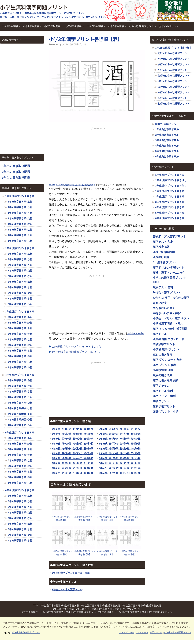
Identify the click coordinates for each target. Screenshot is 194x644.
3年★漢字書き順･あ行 (20, 317)
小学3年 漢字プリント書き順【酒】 (85, 39)
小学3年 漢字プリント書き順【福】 (62, 553)
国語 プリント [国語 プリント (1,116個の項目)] (162, 412)
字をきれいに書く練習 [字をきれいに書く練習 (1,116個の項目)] (167, 313)
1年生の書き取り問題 (16, 166)
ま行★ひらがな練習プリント (174, 87)
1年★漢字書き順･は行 (20, 230)
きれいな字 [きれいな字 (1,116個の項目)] (160, 303)
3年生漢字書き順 (90, 606)
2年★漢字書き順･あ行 (20, 254)
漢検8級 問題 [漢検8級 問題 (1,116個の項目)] (161, 257)
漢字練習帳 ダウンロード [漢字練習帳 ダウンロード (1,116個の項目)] (169, 339)
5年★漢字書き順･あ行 (20, 438)
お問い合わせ (156, 632)
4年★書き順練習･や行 (20, 419)
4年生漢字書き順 (111, 606)
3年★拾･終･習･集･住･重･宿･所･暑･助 (72, 449)
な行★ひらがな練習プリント (174, 76)
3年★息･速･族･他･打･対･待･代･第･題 (120, 453)
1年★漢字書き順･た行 (20, 218)
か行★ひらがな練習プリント (174, 59)
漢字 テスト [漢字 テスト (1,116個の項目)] (182, 319)
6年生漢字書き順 (152, 606)
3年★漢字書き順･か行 (20, 323)
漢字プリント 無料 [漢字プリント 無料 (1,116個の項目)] (164, 396)
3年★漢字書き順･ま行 (20, 351)
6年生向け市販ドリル (167, 156)
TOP (36, 606)
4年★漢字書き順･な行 (20, 403)
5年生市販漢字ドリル (135, 612)
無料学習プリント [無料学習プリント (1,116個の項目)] (164, 406)
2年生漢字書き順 (70, 606)
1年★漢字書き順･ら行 (20, 241)
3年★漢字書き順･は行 (20, 345)
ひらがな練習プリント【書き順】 (174, 48)
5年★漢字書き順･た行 (20, 455)
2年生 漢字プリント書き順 (20, 248)
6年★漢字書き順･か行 (20, 501)
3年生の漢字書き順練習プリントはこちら (76, 352)
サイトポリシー (127, 632)
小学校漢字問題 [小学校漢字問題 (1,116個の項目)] (163, 324)
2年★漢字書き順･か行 (20, 259)
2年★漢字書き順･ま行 (20, 287)
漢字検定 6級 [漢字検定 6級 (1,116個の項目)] (161, 247)
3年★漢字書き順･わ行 (20, 367)
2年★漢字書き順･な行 (20, 276)
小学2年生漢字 (31, 27)
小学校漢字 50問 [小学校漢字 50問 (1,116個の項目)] (163, 370)
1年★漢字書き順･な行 (20, 224)
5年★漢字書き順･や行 (20, 477)
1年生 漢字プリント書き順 (20, 196)
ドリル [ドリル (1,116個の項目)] (179, 324)
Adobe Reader (136, 333)
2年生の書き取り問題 (16, 172)
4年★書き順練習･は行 (20, 408)
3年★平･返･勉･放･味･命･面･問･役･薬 (120, 468)
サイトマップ (142, 632)
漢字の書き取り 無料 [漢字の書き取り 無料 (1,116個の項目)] (166, 381)
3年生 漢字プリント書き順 (20, 312)
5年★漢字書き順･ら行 (20, 483)
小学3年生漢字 (53, 27)
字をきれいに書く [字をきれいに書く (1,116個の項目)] (164, 308)
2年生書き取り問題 (86, 609)
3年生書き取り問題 (109, 609)
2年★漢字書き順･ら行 (20, 298)
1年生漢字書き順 (49, 606)
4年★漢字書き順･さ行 (20, 392)
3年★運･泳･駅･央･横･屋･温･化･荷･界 (120, 429)
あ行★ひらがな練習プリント (174, 53)
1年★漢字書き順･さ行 (20, 213)
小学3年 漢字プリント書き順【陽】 (130, 519)
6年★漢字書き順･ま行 (20, 529)
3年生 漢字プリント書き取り (171, 186)
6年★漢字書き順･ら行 (20, 540)
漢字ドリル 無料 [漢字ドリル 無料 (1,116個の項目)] (163, 391)
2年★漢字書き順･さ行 (20, 265)
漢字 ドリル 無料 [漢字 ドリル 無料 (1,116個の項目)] (163, 329)
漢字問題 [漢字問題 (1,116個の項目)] (182, 329)
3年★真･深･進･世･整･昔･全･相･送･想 (72, 453)
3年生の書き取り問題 (16, 178)
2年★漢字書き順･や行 (20, 293)
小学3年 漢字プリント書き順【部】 (62, 519)
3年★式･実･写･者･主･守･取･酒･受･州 (120, 444)
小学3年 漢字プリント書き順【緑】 (130, 553)
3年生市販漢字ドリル (84, 612)
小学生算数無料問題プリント (178, 632)
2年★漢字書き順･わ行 (20, 304)
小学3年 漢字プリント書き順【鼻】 (107, 553)
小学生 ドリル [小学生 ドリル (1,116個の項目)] (163, 319)
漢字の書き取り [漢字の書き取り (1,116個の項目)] (163, 375)
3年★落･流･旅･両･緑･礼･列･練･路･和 (120, 473)
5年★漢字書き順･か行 (20, 444)
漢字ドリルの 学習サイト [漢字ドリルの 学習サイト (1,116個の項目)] (169, 268)
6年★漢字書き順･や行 (20, 535)
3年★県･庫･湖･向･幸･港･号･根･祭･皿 (120, 439)
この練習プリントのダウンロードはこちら (76, 346)
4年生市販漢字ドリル (110, 612)
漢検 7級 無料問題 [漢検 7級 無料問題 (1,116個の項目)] (164, 252)
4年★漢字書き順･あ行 (20, 380)
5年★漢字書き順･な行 (20, 460)
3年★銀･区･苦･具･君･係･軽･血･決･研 (72, 439)
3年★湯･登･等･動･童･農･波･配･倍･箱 (72, 463)
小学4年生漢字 (74, 27)
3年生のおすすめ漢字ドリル (67, 589)
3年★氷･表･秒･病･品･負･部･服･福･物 (72, 468)
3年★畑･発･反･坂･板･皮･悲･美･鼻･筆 (120, 463)
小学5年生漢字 (95, 27)
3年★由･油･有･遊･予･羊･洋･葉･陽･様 (72, 473)
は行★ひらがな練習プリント (174, 81)
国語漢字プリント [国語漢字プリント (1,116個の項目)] (164, 344)
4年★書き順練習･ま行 (20, 414)
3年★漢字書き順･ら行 (20, 362)
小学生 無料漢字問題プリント (26, 632)
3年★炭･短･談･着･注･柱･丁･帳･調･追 (72, 458)
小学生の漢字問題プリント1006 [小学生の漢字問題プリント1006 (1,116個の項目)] (170, 280)
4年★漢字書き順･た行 (20, 397)
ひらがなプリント (131, 609)
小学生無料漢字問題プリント (34, 7)
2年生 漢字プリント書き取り (171, 180)
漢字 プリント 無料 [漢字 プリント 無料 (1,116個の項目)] (165, 365)
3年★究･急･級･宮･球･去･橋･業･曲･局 (120, 434)
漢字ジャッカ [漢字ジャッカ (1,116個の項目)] (161, 386)
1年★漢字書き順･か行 (20, 207)
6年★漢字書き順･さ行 (20, 507)
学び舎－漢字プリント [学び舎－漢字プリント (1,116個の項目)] (167, 293)
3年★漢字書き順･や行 (20, 356)
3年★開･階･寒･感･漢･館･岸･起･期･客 (72, 434)
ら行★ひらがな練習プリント (174, 98)
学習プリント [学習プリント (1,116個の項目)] (161, 401)
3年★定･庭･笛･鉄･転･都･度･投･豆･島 (120, 458)
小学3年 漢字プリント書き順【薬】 (85, 553)
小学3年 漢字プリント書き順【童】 (85, 519)
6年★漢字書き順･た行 (20, 513)
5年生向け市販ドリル (167, 151)
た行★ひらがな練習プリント (174, 70)
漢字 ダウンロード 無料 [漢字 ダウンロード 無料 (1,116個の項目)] (168, 360)
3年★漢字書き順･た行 (20, 334)
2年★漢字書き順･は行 (20, 282)
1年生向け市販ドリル (167, 129)
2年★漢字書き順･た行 (20, 271)
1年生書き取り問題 (63, 609)
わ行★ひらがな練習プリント (174, 104)
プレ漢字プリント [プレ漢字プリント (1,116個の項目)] (175, 236)
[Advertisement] (97, 155)
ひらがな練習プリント (142, 27)
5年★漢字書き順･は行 (20, 466)
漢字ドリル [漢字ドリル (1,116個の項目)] (160, 334)
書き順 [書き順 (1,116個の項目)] (157, 236)
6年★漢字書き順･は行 (20, 524)
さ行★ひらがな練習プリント (174, 64)
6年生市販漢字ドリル (160, 612)
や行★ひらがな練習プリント (174, 92)
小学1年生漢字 (10, 27)
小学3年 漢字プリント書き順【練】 (107, 519)
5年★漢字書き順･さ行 (20, 449)
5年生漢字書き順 (131, 606)
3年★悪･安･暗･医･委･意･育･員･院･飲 (72, 429)
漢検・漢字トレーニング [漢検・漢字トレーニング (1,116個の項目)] (168, 273)
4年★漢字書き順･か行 (20, 386)
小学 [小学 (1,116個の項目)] (176, 412)
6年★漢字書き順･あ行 (20, 496)
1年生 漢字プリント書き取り (171, 175)
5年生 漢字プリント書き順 (20, 433)
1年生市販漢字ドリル (34, 612)
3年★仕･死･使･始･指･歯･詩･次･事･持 (72, 444)
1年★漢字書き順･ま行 (20, 235)
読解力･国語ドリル (166, 124)
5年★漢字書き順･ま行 (20, 472)
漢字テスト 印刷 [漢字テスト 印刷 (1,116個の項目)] (163, 242)
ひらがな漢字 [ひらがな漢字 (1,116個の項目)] (181, 298)
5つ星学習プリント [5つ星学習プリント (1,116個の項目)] (165, 262)
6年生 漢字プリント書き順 (20, 490)
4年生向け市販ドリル (167, 146)
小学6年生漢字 (116, 27)
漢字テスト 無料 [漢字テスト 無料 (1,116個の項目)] (163, 287)
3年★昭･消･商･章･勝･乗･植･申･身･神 (120, 449)
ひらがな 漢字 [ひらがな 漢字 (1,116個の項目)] (162, 298)
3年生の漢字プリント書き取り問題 (71, 573)
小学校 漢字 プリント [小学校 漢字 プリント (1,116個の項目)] (166, 349)
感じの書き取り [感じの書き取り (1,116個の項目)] (163, 355)
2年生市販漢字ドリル (59, 612)
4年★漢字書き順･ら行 (20, 425)
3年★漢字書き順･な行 (20, 339)
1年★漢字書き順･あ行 (20, 202)
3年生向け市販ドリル (167, 140)
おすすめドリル (168, 27)
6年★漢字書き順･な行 (20, 518)
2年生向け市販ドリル (167, 135)
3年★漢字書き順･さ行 (20, 328)
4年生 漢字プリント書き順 (20, 375)
